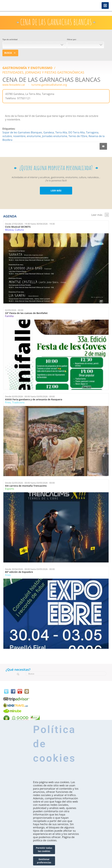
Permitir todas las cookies (44, 849)
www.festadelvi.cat (14, 85)
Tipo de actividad (10, 39)
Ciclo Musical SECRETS (18, 227)
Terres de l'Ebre (78, 136)
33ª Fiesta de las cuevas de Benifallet (26, 313)
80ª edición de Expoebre (19, 572)
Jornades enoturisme (55, 136)
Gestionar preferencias (44, 861)
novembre (19, 136)
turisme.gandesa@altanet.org (49, 85)
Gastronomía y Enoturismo (28, 68)
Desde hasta (30, 224)
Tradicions (18, 402)
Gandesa (49, 132)
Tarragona (92, 132)
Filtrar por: (72, 39)
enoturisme (34, 136)
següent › (107, 215)
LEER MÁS (56, 191)
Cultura (19, 230)
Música (9, 230)
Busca (8, 53)
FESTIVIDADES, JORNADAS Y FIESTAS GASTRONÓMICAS (43, 72)
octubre (7, 136)
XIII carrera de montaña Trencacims (26, 486)
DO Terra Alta (77, 132)
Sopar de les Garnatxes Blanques (22, 132)
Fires (8, 402)
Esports (10, 489)
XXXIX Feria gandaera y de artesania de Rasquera (34, 399)
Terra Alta (61, 132)
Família (9, 316)
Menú (105, 6)
